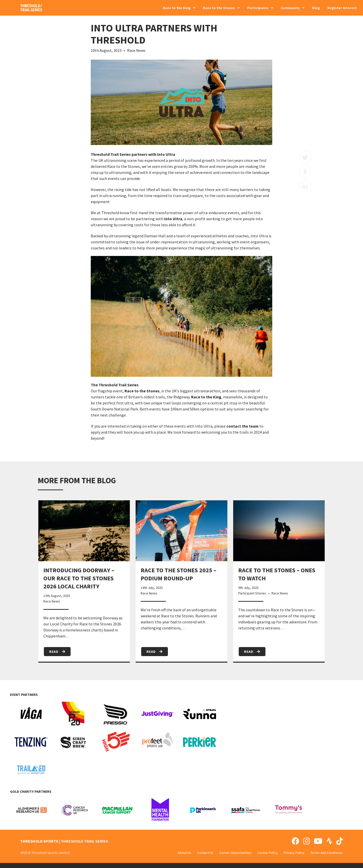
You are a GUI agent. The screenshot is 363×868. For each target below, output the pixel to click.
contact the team (243, 426)
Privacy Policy (294, 853)
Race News (136, 50)
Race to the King (206, 397)
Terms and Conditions (327, 853)
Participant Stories (252, 593)
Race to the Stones (142, 391)
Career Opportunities (235, 853)
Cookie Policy (268, 853)
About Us (185, 853)
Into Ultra (173, 219)
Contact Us (205, 853)
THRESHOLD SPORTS (39, 841)
